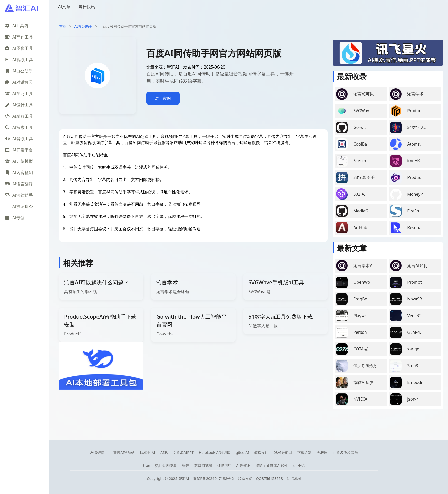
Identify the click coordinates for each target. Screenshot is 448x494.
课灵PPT (224, 465)
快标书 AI (148, 453)
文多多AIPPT (183, 453)
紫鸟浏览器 (203, 465)
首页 (63, 26)
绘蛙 (186, 465)
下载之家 (305, 453)
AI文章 (64, 7)
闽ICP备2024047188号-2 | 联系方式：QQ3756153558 (238, 478)
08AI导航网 (283, 453)
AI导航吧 (243, 465)
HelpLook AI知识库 (215, 453)
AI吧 (164, 453)
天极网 (322, 453)
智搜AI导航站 (124, 453)
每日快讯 (87, 7)
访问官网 (163, 98)
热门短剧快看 (166, 465)
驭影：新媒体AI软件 (272, 465)
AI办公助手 (83, 26)
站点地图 (294, 478)
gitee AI (242, 453)
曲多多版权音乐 (345, 453)
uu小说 (299, 465)
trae (147, 465)
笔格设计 (261, 453)
